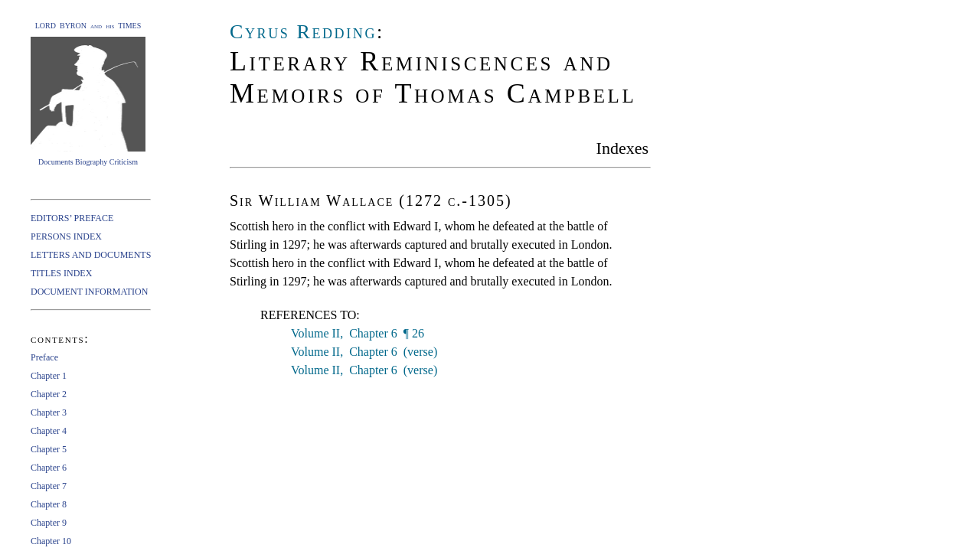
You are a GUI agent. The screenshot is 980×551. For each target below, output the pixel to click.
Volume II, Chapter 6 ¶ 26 (358, 333)
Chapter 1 (49, 376)
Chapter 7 (49, 486)
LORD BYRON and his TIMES (88, 26)
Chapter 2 (49, 394)
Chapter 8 (49, 504)
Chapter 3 (49, 412)
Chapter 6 (49, 468)
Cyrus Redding (303, 32)
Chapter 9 (49, 523)
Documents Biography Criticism (88, 162)
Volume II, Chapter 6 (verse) (364, 352)
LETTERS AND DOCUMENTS (91, 255)
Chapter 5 (49, 449)
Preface (44, 357)
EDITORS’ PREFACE (72, 218)
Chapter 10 (51, 541)
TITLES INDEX (61, 273)
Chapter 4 (49, 431)
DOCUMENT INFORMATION (89, 292)
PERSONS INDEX (66, 236)
